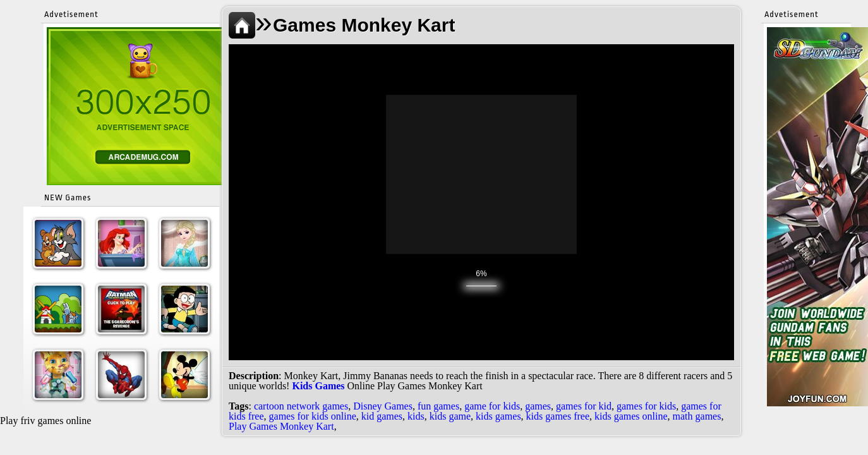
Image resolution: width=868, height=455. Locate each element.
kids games (498, 416)
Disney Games (383, 406)
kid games (382, 416)
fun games (438, 406)
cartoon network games (301, 406)
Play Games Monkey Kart (281, 426)
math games (697, 416)
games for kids (646, 406)
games (538, 406)
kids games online (631, 416)
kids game (450, 416)
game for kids (492, 406)
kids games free (558, 416)
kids (416, 416)
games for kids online (313, 416)
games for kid (584, 406)
